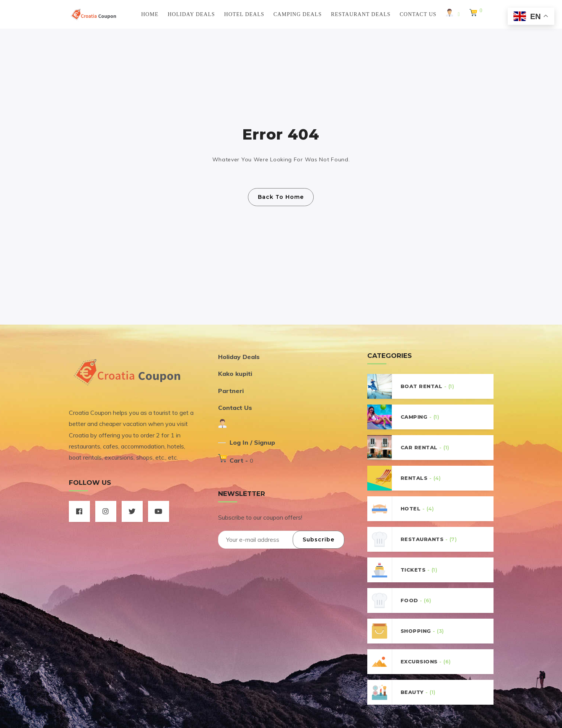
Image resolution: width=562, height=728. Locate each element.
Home (150, 14)
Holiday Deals (191, 14)
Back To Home (281, 197)
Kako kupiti (235, 374)
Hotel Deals (244, 14)
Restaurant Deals (361, 14)
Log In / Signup (252, 442)
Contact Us (418, 14)
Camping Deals (298, 14)
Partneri (231, 391)
